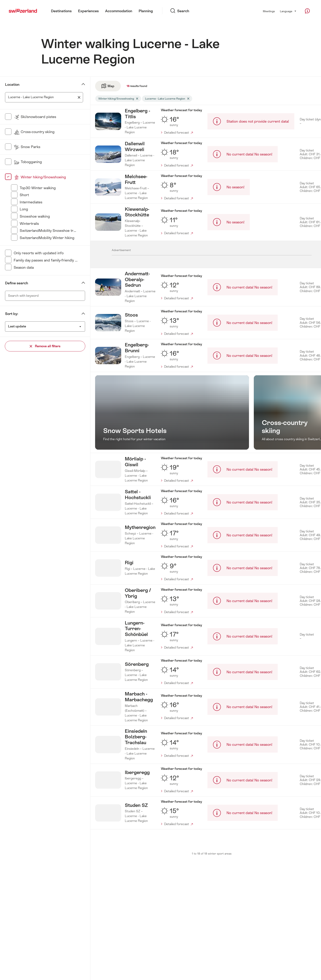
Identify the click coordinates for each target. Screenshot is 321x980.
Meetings (269, 11)
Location (12, 84)
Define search (17, 283)
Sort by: (12, 314)
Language (288, 11)
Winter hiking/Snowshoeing (40, 177)
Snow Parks (27, 147)
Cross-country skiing (34, 132)
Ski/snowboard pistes (35, 117)
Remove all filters (45, 346)
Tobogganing (28, 162)
